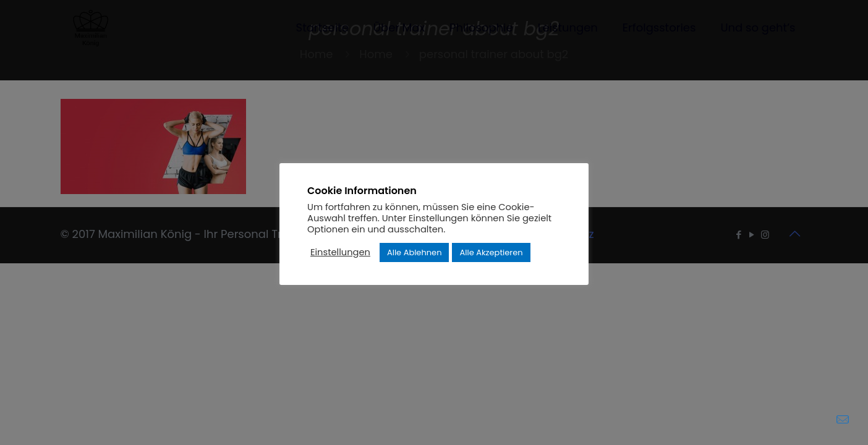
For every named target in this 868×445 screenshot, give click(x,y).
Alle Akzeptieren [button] (491, 252)
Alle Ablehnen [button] (415, 252)
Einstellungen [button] (340, 252)
